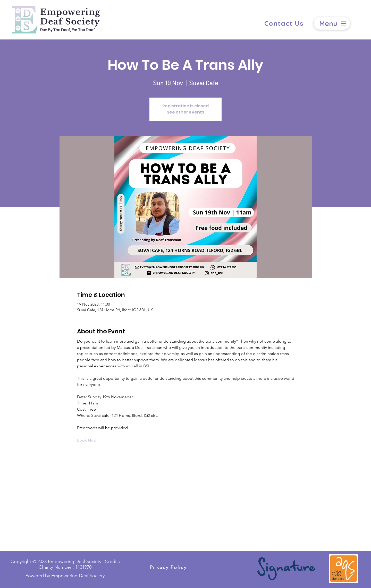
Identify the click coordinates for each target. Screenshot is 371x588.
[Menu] (332, 23)
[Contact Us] (284, 23)
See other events (185, 112)
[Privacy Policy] (168, 567)
